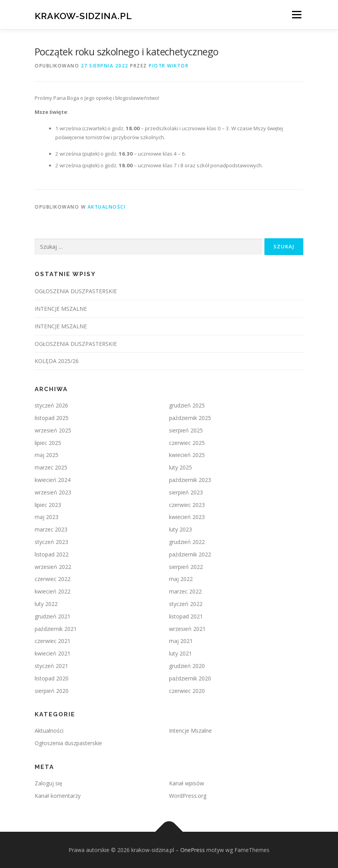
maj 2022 (181, 579)
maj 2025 (47, 455)
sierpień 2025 (186, 430)
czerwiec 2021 (53, 641)
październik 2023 (190, 480)
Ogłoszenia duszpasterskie (68, 743)
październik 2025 (190, 418)
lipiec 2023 (48, 505)
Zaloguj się (48, 783)
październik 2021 (56, 629)
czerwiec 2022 (53, 579)
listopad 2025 (52, 418)
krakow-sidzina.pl (83, 15)
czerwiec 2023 (187, 505)
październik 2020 (190, 678)
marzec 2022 (185, 591)
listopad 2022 (52, 554)
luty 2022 (46, 604)
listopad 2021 (186, 616)
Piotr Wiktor (169, 66)
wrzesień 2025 (53, 430)
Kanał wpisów (187, 783)
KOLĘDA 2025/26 (57, 361)
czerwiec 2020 (187, 691)
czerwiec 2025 (187, 443)
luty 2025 (180, 467)
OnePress (193, 850)
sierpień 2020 (52, 691)
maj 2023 (47, 517)
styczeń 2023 (51, 542)
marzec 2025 (51, 467)
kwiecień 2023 (187, 517)
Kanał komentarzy (58, 796)
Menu (297, 14)
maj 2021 (181, 641)
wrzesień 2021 (187, 629)
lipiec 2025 (48, 443)
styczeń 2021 (51, 666)
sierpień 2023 (186, 492)
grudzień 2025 (187, 405)
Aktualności (107, 207)
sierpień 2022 (186, 567)
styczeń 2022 (186, 604)
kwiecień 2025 (187, 455)
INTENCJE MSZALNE (61, 309)
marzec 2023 (51, 529)
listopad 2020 (52, 678)
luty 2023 (180, 529)
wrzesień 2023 (53, 492)
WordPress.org (188, 796)
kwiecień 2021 (53, 653)
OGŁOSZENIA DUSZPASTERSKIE (76, 291)
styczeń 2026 (51, 405)
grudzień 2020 (187, 666)
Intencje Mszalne (190, 731)
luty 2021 (180, 653)
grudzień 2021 (53, 616)
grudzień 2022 (187, 542)
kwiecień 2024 (53, 480)
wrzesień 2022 (53, 567)
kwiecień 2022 (53, 591)
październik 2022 (190, 554)
